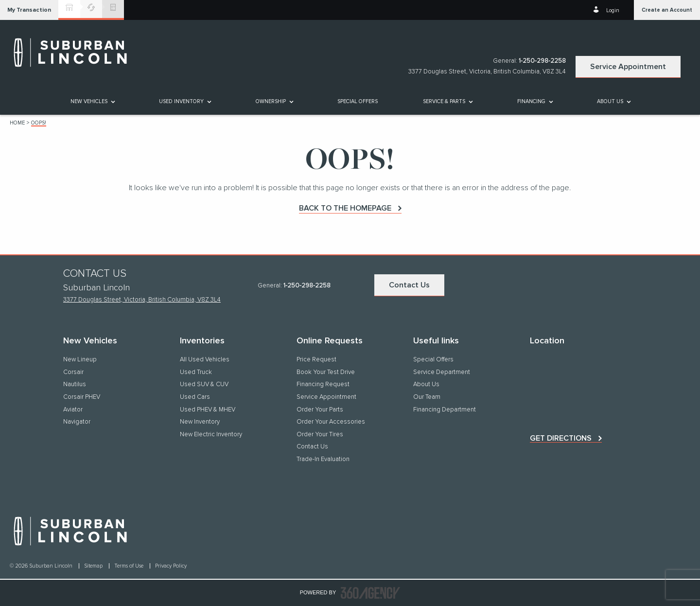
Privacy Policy (171, 566)
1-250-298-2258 (542, 61)
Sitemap (94, 566)
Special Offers (358, 101)
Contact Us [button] (409, 285)
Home (17, 123)
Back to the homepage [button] (345, 208)
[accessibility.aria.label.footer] (370, 593)
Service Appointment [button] (628, 67)
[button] (29, 10)
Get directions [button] (561, 438)
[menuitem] (92, 101)
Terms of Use (130, 566)
